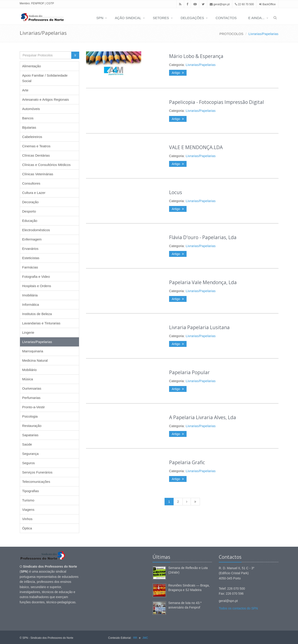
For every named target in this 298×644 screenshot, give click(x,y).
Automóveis (31, 109)
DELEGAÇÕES (192, 18)
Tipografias (31, 491)
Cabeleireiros (32, 137)
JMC (145, 638)
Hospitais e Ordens (37, 286)
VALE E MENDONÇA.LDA (196, 147)
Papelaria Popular (189, 372)
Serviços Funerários (37, 472)
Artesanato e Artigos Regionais (46, 99)
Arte (25, 90)
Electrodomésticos (36, 230)
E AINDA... (256, 18)
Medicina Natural (35, 360)
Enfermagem (32, 239)
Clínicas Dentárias (36, 155)
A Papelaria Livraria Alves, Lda (203, 417)
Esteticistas (31, 258)
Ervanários (30, 249)
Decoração (31, 202)
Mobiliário (30, 370)
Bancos (28, 118)
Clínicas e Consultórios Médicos (46, 165)
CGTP (50, 3)
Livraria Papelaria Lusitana (199, 327)
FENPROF (38, 3)
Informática (31, 304)
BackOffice (269, 4)
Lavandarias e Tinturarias (41, 323)
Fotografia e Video (36, 277)
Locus (176, 192)
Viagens (28, 510)
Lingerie (28, 332)
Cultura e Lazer (34, 193)
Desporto (29, 211)
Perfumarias (31, 398)
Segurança (31, 454)
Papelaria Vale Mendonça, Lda (203, 282)
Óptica (27, 528)
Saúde (27, 444)
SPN (100, 18)
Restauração (32, 426)
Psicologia (30, 416)
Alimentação (32, 66)
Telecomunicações (36, 482)
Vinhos (27, 519)
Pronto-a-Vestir (34, 407)
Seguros (29, 463)
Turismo (28, 500)
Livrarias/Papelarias (264, 34)
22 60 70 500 (244, 4)
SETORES (161, 18)
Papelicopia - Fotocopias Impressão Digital (217, 102)
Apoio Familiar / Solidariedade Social (45, 78)
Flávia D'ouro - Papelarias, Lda (203, 237)
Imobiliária (30, 295)
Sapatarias (30, 435)
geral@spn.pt (220, 4)
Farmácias (30, 267)
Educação (30, 221)
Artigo (178, 73)
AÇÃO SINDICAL (128, 18)
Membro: (25, 3)
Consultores (31, 183)
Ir (75, 55)
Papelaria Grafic (187, 462)
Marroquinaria (33, 351)
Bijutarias (29, 127)
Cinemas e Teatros (36, 146)
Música (28, 379)
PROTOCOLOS (232, 34)
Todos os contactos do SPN (238, 608)
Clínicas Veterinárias (38, 174)
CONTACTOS (226, 18)
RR (135, 638)
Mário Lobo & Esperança (196, 56)
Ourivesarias (32, 388)
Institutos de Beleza (37, 314)
